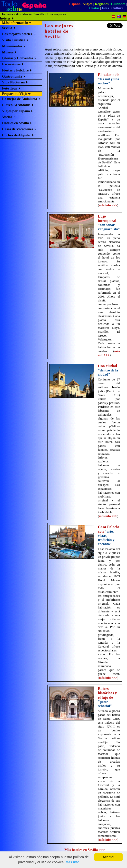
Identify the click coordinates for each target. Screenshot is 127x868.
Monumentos (12, 46)
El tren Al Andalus (16, 105)
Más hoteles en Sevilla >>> (85, 850)
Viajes (88, 4)
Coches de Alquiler (17, 135)
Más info (73, 862)
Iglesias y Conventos (18, 58)
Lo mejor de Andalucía (20, 99)
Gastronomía (12, 76)
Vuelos (7, 117)
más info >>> (108, 205)
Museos (8, 52)
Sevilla (39, 14)
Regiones (102, 4)
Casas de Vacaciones (18, 129)
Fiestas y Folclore (15, 70)
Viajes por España (16, 111)
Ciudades (118, 4)
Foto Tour (10, 88)
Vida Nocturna (14, 82)
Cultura (117, 8)
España (75, 4)
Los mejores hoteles (17, 34)
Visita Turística (14, 40)
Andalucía (24, 14)
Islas (105, 8)
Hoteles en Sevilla (16, 123)
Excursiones (11, 64)
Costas (94, 8)
